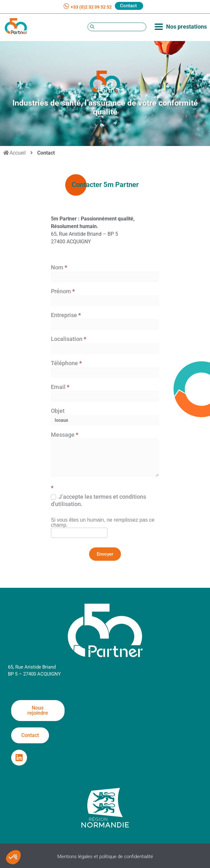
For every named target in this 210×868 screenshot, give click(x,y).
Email (60, 387)
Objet (58, 411)
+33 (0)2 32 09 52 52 (91, 7)
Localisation (69, 339)
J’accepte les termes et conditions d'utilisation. (98, 500)
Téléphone (66, 363)
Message (65, 435)
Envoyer (105, 554)
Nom (59, 268)
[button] (13, 857)
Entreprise (66, 315)
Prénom (63, 292)
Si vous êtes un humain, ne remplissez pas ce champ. (103, 523)
